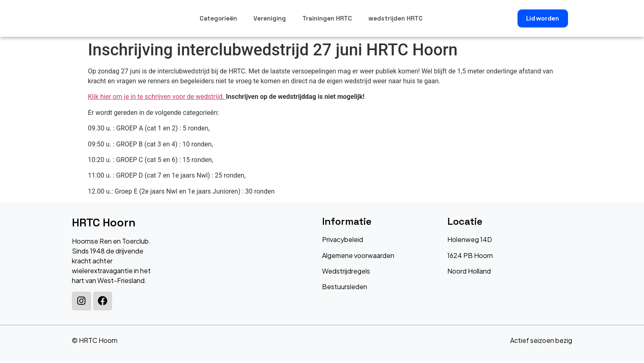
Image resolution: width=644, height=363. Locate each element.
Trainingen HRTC (327, 18)
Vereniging (270, 18)
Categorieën (218, 18)
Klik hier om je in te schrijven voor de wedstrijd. (157, 97)
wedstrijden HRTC (396, 18)
